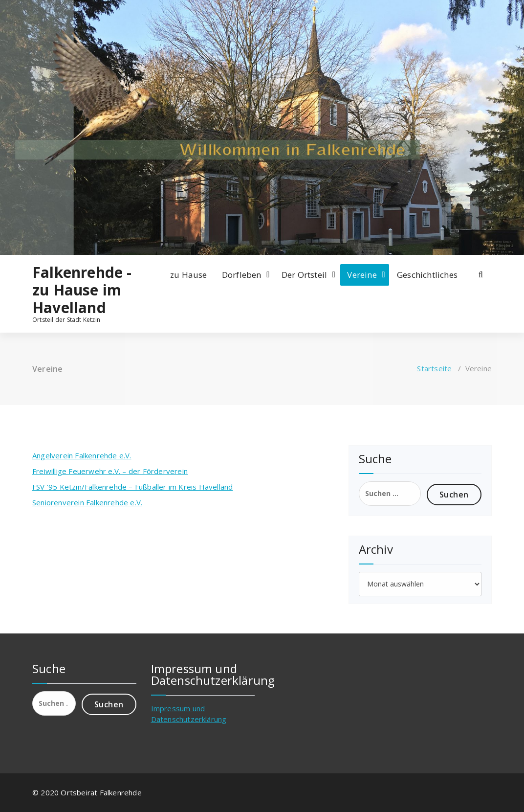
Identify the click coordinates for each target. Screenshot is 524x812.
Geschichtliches (427, 275)
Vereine (362, 275)
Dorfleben (242, 275)
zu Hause (189, 275)
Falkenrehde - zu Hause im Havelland (82, 290)
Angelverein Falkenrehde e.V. (82, 455)
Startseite (434, 368)
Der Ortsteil (304, 275)
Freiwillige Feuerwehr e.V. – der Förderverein (110, 471)
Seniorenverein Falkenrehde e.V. (87, 502)
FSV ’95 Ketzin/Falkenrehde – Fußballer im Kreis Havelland (132, 487)
